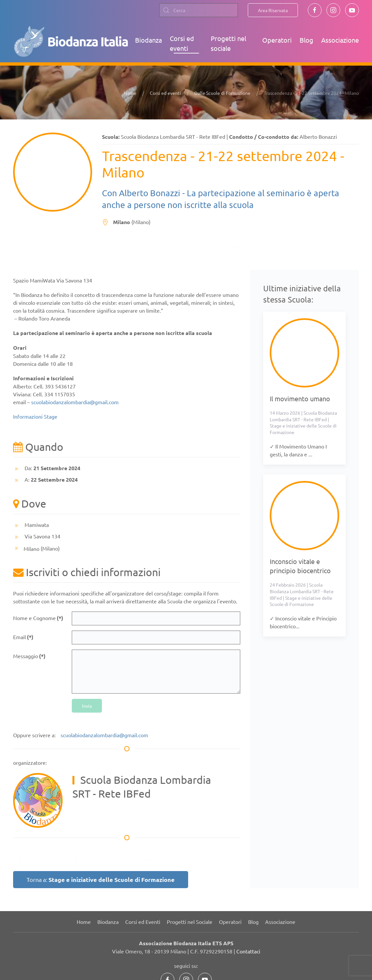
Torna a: (101, 879)
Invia (87, 706)
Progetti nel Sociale (190, 922)
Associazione (340, 40)
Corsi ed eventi (182, 43)
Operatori (277, 40)
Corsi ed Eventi (143, 922)
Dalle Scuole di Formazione (222, 93)
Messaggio (29, 656)
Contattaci (248, 951)
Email (23, 637)
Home (130, 93)
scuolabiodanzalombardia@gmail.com (75, 402)
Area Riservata (273, 10)
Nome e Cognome (38, 618)
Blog (306, 40)
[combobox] (199, 10)
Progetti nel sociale (228, 43)
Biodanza (148, 40)
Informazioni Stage (35, 416)
